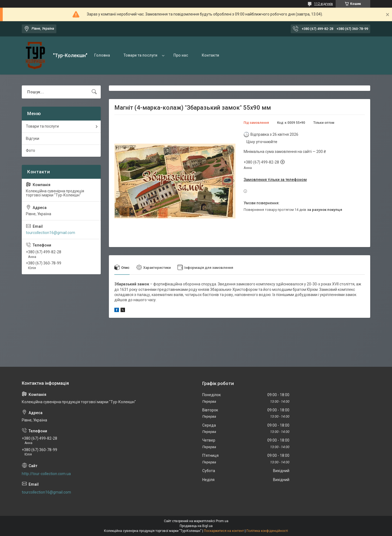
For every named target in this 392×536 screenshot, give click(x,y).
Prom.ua (222, 521)
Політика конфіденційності (267, 531)
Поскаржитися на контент (224, 531)
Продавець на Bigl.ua (196, 526)
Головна (102, 55)
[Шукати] (94, 92)
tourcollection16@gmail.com (50, 233)
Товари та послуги (140, 55)
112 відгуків (324, 4)
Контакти (210, 55)
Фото (30, 150)
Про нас (181, 55)
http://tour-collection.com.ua (46, 474)
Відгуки (33, 138)
